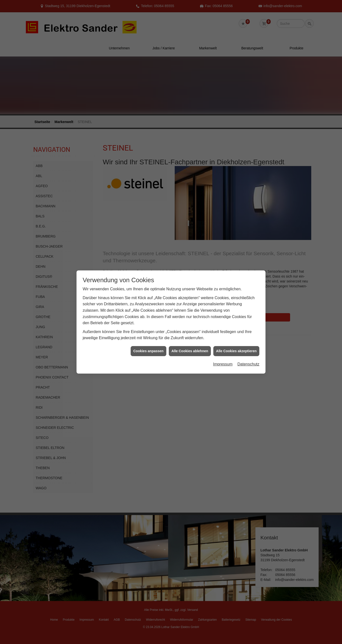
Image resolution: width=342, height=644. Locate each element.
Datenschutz (248, 347)
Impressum (223, 347)
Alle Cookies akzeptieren (236, 334)
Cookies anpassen (148, 334)
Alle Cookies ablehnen (190, 334)
